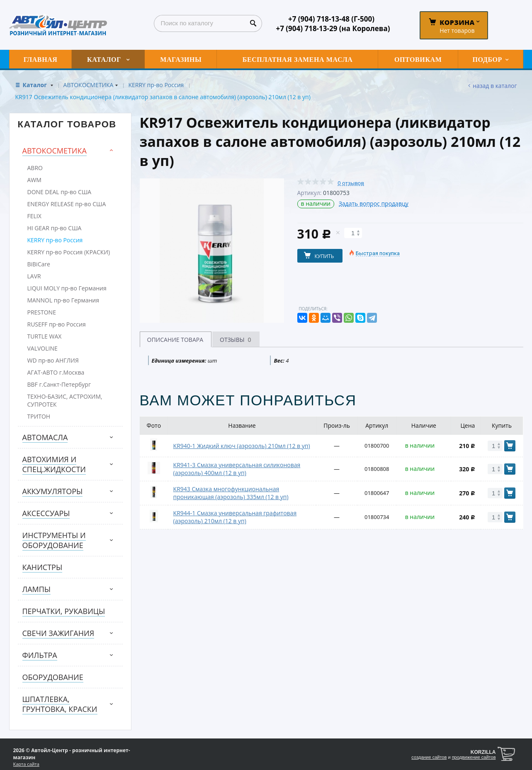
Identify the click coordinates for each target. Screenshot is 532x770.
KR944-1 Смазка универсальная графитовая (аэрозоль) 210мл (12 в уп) (235, 517)
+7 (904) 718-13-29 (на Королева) (333, 28)
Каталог (36, 85)
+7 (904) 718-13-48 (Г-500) (331, 19)
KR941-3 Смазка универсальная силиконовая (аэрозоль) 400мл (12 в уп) (237, 469)
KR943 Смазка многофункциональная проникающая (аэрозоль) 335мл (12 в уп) (231, 493)
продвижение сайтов (474, 757)
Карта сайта (26, 764)
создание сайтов (429, 757)
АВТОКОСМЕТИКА (89, 85)
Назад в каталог (495, 86)
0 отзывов (351, 183)
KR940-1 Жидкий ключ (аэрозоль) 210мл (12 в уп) (242, 446)
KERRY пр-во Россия (156, 85)
